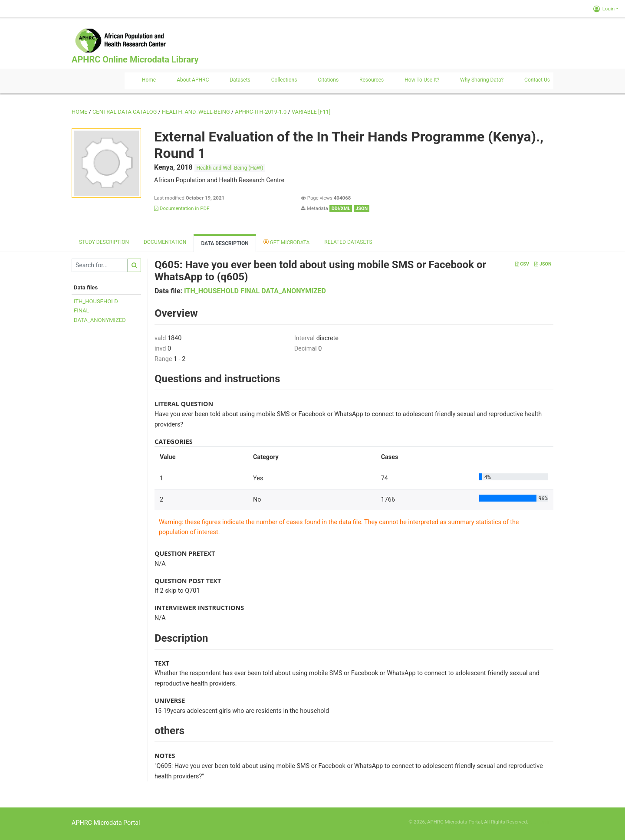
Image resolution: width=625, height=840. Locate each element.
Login (604, 9)
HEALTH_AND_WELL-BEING (196, 112)
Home (149, 80)
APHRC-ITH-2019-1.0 (261, 112)
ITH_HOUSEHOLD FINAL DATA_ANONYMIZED (255, 291)
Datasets (240, 80)
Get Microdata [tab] (287, 242)
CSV (522, 264)
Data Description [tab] (225, 243)
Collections (284, 80)
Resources (372, 80)
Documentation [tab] (165, 242)
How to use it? (422, 80)
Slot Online (541, 822)
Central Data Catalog (125, 112)
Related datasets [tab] (348, 242)
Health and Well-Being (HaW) (230, 168)
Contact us (537, 80)
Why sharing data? (482, 80)
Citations (328, 80)
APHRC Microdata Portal (106, 823)
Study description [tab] (104, 242)
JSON (543, 264)
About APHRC (193, 80)
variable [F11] (311, 112)
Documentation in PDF (182, 208)
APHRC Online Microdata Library (135, 59)
